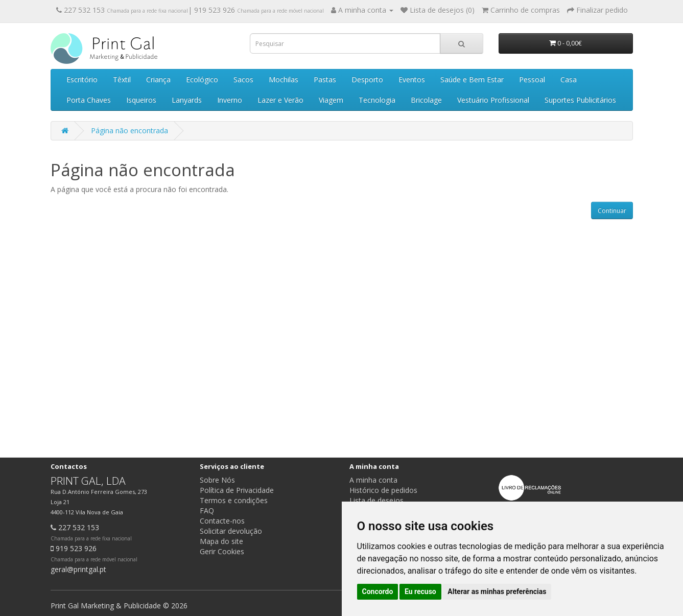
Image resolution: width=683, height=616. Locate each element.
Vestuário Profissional (493, 100)
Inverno (230, 100)
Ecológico (202, 79)
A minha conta (373, 480)
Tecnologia (377, 100)
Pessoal (532, 79)
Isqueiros (141, 100)
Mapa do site (221, 541)
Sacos (243, 79)
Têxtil (122, 79)
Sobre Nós (217, 480)
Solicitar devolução (231, 531)
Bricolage (426, 100)
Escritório (82, 79)
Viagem (331, 100)
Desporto (367, 79)
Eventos (412, 79)
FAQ (207, 511)
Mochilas (284, 79)
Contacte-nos (222, 521)
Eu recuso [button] (420, 591)
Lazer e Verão (280, 100)
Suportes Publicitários (580, 100)
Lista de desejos (376, 500)
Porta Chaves (89, 100)
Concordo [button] (378, 591)
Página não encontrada (129, 131)
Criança (158, 79)
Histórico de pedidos (383, 490)
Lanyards (187, 100)
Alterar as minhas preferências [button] (497, 591)
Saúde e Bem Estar (472, 79)
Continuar (612, 211)
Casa (569, 79)
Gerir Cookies (222, 551)
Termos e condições (234, 500)
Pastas (325, 79)
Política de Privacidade (237, 490)
